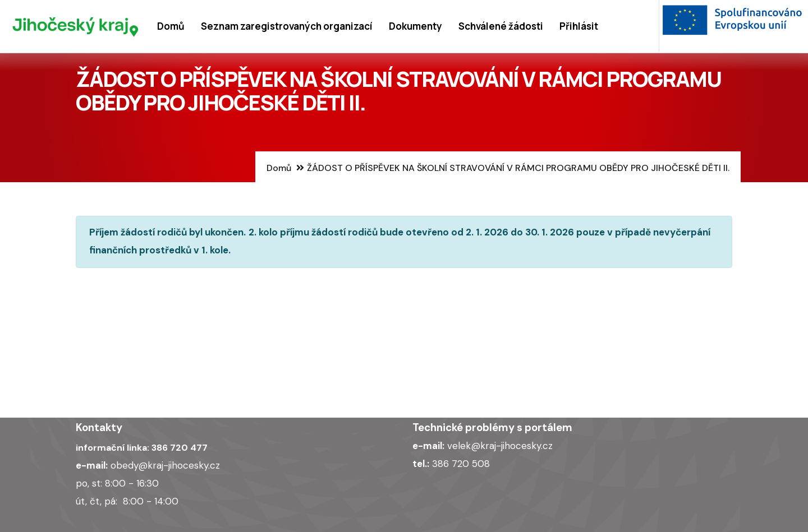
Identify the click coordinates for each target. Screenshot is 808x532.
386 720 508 (461, 464)
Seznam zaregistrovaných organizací (287, 26)
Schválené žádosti (501, 26)
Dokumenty (416, 26)
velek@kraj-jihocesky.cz (500, 446)
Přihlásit (579, 26)
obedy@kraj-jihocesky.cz (165, 465)
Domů (171, 26)
